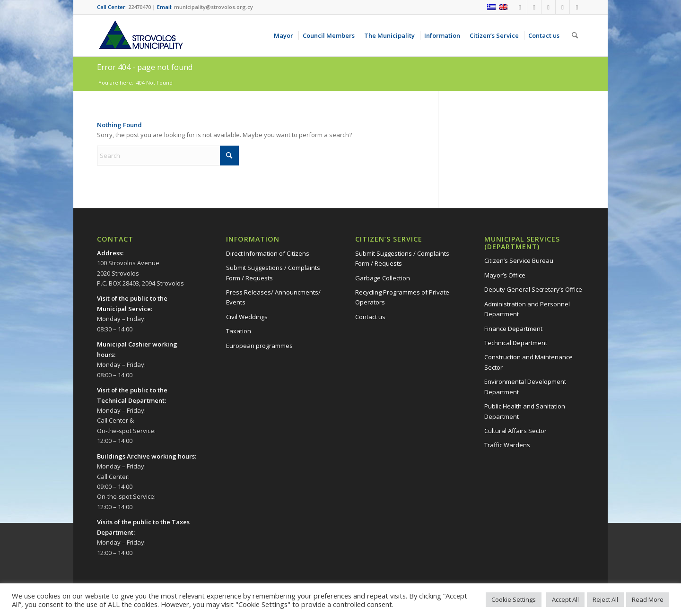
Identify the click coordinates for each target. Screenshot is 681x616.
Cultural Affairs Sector (515, 431)
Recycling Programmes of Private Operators (402, 297)
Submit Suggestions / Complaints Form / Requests (273, 273)
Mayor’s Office (505, 275)
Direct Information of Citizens (268, 253)
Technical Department (516, 343)
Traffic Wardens (507, 445)
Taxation (239, 331)
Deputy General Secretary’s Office (533, 289)
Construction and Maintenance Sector (528, 362)
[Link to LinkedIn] (577, 7)
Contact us (370, 317)
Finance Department (513, 329)
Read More (648, 599)
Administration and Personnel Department (527, 309)
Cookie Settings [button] (514, 599)
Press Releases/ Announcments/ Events (273, 297)
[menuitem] (285, 35)
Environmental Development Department (525, 386)
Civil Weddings (247, 317)
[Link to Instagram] (548, 7)
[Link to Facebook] (520, 7)
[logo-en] (140, 35)
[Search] (575, 35)
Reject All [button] (605, 599)
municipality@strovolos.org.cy (214, 7)
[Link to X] (563, 7)
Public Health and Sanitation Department (525, 411)
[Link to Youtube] (534, 7)
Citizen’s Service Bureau (519, 260)
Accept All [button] (565, 599)
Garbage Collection (383, 278)
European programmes (259, 346)
